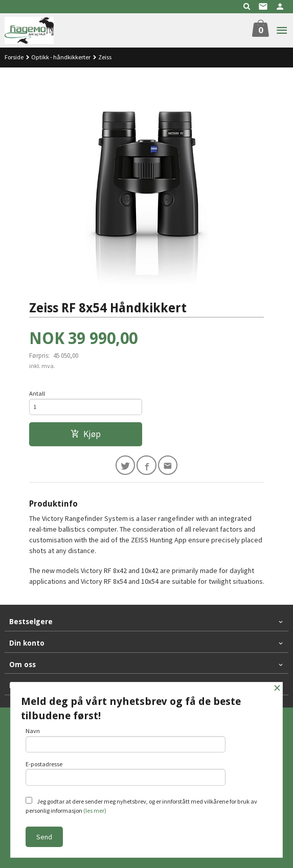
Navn (126, 740)
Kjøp (86, 434)
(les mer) (95, 810)
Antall (37, 393)
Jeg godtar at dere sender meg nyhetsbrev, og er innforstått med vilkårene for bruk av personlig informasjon (141, 806)
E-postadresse (126, 773)
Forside (14, 57)
